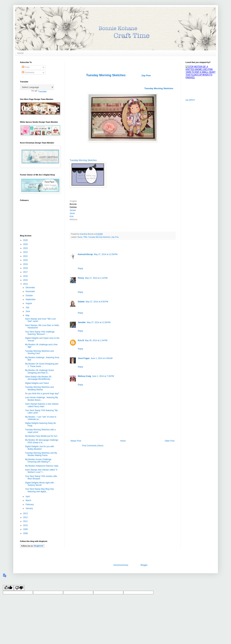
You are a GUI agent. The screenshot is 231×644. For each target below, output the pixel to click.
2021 (26, 256)
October (29, 296)
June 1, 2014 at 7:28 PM (103, 376)
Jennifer (82, 322)
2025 (26, 244)
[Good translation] (8, 588)
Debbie (81, 302)
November (31, 291)
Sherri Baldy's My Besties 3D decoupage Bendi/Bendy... (38, 378)
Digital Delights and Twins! (37, 383)
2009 (26, 529)
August (29, 303)
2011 (26, 521)
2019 (26, 264)
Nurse (80, 237)
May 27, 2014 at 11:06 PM (99, 322)
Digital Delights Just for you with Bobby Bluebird (39, 448)
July (28, 307)
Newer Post (76, 441)
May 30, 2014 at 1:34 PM (96, 340)
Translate (39, 92)
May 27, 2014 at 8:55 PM (97, 302)
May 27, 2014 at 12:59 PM (106, 254)
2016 (26, 276)
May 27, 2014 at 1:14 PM (96, 278)
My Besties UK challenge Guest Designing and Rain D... (39, 371)
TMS (85, 237)
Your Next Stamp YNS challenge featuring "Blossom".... (40, 333)
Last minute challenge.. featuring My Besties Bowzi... (41, 399)
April (28, 496)
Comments (28, 72)
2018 (26, 268)
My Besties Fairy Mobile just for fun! (41, 436)
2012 (26, 517)
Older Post (170, 441)
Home (20, 53)
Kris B (81, 340)
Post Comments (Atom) (93, 446)
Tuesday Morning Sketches (83, 160)
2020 (26, 260)
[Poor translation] (19, 588)
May (28, 315)
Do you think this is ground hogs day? (42, 394)
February (30, 504)
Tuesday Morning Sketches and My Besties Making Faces (41, 454)
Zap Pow (146, 75)
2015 (26, 280)
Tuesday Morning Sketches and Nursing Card (39, 352)
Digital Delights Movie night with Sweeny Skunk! (39, 484)
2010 (26, 525)
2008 (26, 533)
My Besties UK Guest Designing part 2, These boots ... (42, 365)
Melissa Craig (84, 376)
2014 (26, 284)
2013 (26, 513)
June (28, 311)
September (31, 299)
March (29, 500)
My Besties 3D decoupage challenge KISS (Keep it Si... (42, 441)
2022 (26, 252)
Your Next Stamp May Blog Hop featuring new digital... (39, 490)
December (31, 288)
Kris (72, 216)
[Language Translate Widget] (37, 87)
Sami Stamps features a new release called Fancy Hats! (42, 405)
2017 (26, 272)
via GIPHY (190, 100)
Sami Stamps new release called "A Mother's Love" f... (41, 471)
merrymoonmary (121, 565)
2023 (26, 248)
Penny (81, 278)
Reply (81, 268)
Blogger (144, 565)
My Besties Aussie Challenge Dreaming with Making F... (38, 461)
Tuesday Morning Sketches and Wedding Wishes (39, 388)
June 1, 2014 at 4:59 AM (102, 358)
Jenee (73, 210)
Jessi (73, 213)
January (29, 508)
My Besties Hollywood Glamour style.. (42, 466)
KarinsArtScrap (85, 254)
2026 (26, 240)
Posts (26, 67)
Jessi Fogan (84, 358)
